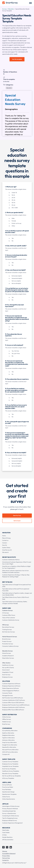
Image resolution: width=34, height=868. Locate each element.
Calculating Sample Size (9, 811)
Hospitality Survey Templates (10, 766)
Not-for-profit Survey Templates (11, 776)
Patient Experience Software (11, 688)
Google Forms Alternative (10, 745)
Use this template (17, 59)
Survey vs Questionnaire (9, 813)
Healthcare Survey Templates (11, 771)
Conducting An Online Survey (11, 816)
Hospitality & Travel (8, 672)
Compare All (6, 754)
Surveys (4, 9)
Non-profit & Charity (8, 668)
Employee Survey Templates (10, 764)
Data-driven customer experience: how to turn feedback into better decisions (16, 571)
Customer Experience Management (12, 823)
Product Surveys (7, 641)
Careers (5, 543)
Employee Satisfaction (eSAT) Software (14, 707)
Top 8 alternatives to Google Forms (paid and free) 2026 (17, 586)
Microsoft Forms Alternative (10, 750)
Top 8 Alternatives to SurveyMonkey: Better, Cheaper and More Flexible (15, 603)
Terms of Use (6, 858)
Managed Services (8, 695)
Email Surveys (6, 724)
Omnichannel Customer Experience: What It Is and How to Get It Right (17, 563)
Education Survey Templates (10, 774)
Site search (5, 552)
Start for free (17, 516)
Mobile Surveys (7, 722)
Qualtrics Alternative (8, 733)
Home (4, 536)
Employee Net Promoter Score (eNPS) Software (16, 705)
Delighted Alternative (8, 735)
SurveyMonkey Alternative (10, 731)
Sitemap (5, 851)
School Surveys (7, 653)
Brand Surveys (6, 639)
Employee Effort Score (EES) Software (13, 710)
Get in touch (17, 521)
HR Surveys (5, 625)
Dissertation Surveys (8, 658)
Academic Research (8, 656)
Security (5, 545)
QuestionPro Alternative (9, 747)
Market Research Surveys (10, 637)
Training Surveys (7, 630)
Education (11, 9)
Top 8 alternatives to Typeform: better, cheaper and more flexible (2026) (17, 594)
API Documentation (8, 840)
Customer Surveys (7, 610)
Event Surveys (6, 675)
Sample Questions (7, 837)
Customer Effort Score (9, 615)
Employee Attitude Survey (10, 820)
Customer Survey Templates (10, 762)
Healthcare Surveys (8, 665)
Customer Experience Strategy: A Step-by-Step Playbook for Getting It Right (16, 576)
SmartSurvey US (7, 550)
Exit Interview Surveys (9, 632)
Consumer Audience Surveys (10, 646)
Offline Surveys (7, 719)
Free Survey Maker (8, 787)
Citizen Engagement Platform (11, 691)
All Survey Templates (8, 778)
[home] (10, 3)
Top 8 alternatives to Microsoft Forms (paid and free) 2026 (16, 590)
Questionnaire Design (8, 792)
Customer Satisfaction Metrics (11, 560)
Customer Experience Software (11, 684)
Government (6, 670)
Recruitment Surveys (8, 627)
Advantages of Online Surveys (11, 806)
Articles (4, 835)
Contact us (5, 540)
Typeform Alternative (8, 738)
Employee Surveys (7, 677)
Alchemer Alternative (8, 740)
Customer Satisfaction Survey (11, 620)
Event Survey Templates (9, 769)
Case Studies (6, 832)
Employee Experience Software (11, 686)
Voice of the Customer (9, 618)
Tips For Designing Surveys (10, 818)
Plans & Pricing (6, 538)
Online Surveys (6, 717)
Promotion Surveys (8, 644)
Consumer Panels (7, 693)
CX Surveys (6, 613)
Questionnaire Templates (9, 794)
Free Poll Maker (7, 790)
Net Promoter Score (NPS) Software (13, 698)
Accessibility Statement (9, 854)
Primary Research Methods (10, 809)
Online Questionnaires (9, 799)
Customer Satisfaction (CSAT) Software (14, 700)
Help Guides (6, 830)
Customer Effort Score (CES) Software (13, 703)
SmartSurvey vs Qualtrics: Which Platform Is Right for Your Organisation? (16, 567)
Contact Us (5, 860)
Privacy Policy (6, 856)
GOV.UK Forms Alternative (10, 752)
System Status (6, 548)
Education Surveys (7, 651)
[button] (30, 3)
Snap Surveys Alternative (9, 742)
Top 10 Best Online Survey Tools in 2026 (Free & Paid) (16, 598)
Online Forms (6, 797)
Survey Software (7, 785)
